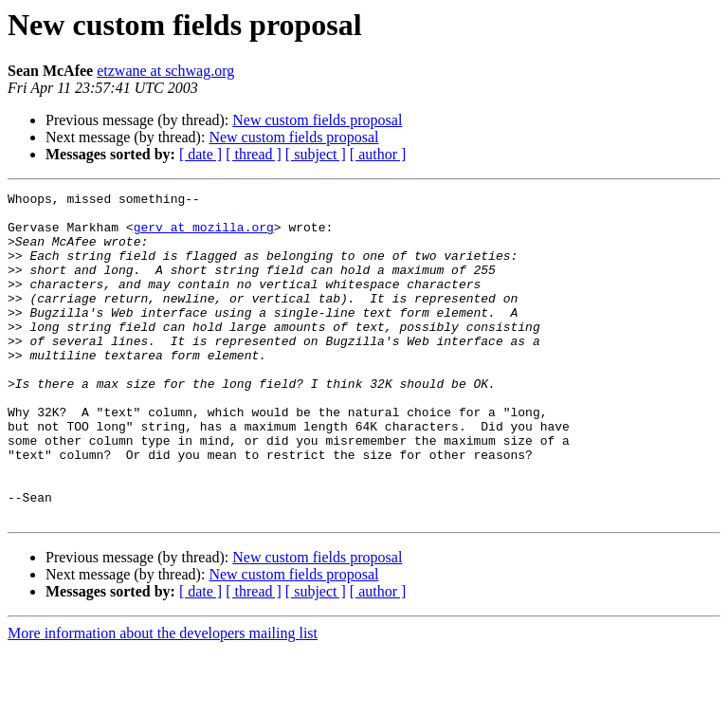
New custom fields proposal (317, 120)
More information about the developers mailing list (163, 698)
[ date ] (200, 154)
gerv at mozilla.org (204, 235)
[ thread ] (254, 154)
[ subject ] (316, 154)
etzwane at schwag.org (165, 71)
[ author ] (378, 154)
